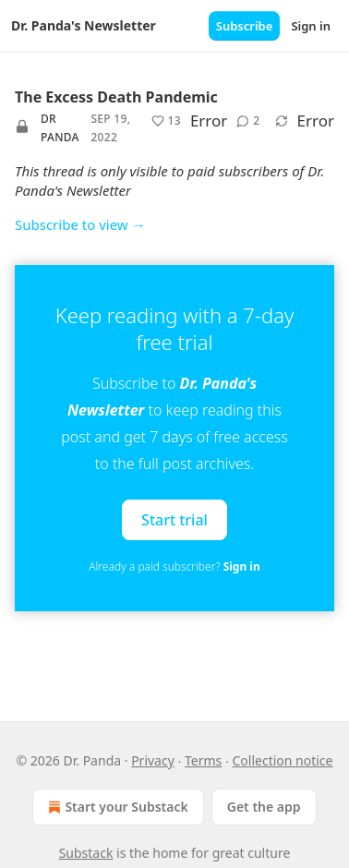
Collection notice (282, 760)
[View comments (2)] (248, 121)
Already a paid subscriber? (174, 567)
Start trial (174, 520)
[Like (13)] (166, 121)
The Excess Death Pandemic (116, 97)
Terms (203, 760)
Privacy (153, 760)
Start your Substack (116, 807)
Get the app (264, 807)
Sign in (311, 26)
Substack (86, 853)
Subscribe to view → (80, 224)
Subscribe (245, 26)
